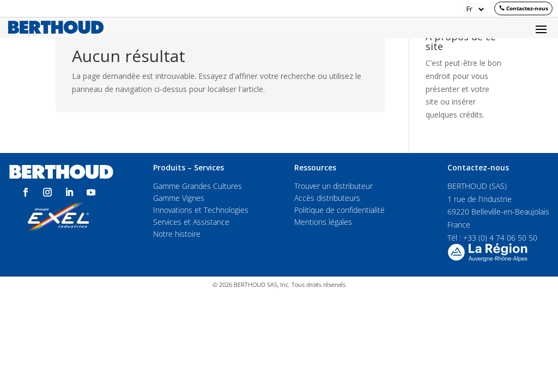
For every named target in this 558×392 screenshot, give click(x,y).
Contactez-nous (527, 8)
